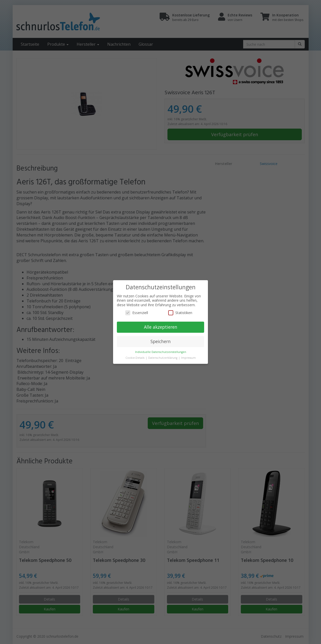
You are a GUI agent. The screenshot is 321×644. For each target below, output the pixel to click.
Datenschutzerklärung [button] (163, 358)
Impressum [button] (188, 358)
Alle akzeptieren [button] (161, 327)
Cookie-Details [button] (135, 358)
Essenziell (137, 313)
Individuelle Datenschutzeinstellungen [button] (161, 352)
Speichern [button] (161, 341)
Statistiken (180, 313)
